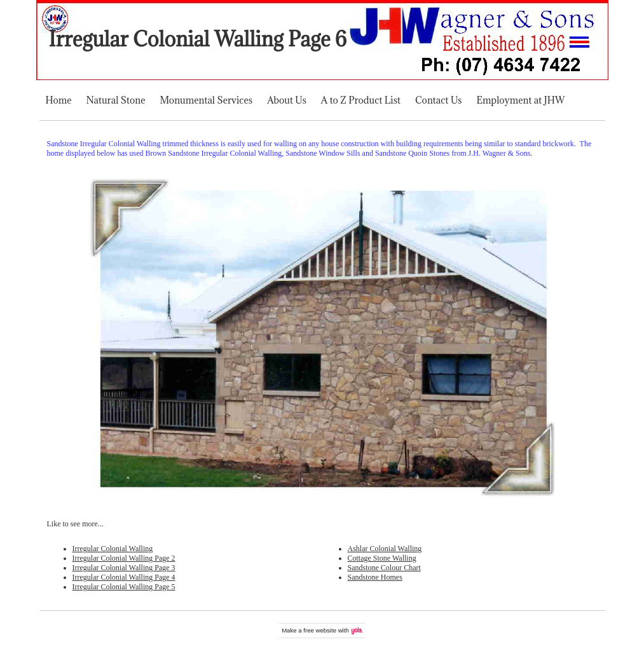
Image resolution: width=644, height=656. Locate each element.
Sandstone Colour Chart (384, 568)
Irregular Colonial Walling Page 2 (124, 558)
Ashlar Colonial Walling (385, 549)
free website (320, 630)
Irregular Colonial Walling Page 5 (124, 587)
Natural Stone (116, 100)
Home (59, 100)
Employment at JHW (520, 100)
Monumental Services (206, 100)
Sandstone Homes (375, 577)
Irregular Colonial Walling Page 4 (124, 577)
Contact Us (438, 100)
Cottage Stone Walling (382, 558)
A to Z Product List (361, 100)
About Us (287, 100)
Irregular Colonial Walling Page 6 (198, 39)
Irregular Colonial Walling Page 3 (124, 568)
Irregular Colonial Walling (113, 549)
